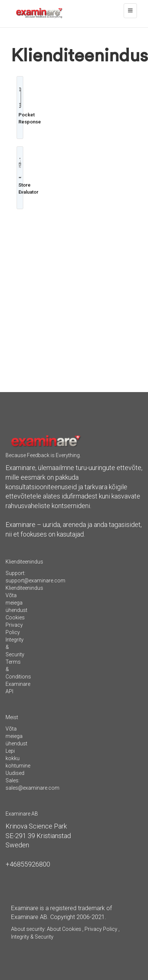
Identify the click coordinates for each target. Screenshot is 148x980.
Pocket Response (20, 106)
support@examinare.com (35, 581)
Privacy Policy (101, 929)
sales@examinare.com (32, 788)
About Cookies (64, 929)
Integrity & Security (32, 937)
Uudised (15, 773)
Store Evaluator (20, 176)
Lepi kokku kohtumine (18, 758)
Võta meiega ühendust (16, 603)
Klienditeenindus (24, 588)
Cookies (15, 617)
